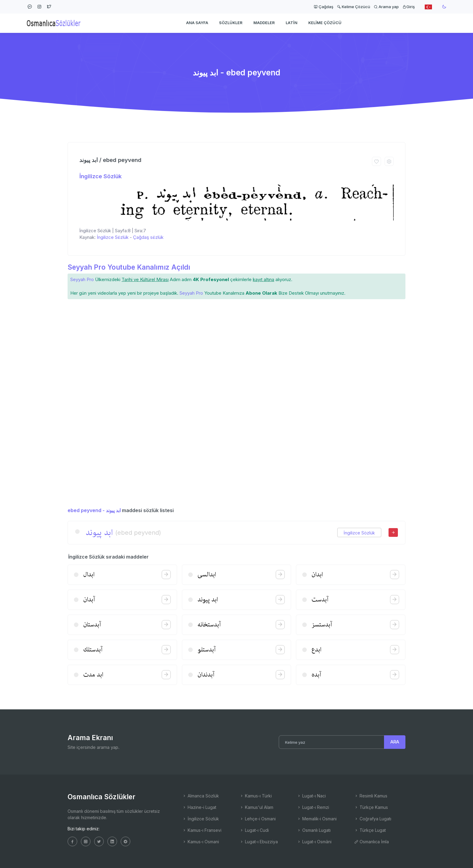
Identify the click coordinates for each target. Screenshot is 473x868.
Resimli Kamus (371, 796)
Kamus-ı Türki (256, 796)
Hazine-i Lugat (199, 807)
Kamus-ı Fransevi (202, 830)
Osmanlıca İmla (371, 842)
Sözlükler (231, 23)
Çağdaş (324, 7)
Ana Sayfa (197, 23)
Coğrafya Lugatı (373, 819)
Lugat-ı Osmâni (314, 842)
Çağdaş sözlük (148, 237)
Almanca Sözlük (201, 796)
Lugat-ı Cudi (254, 830)
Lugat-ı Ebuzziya (259, 842)
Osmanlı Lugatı (314, 830)
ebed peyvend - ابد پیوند (94, 510)
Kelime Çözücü (354, 7)
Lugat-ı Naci (311, 796)
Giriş (409, 7)
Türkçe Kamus (371, 807)
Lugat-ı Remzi (313, 807)
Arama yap (386, 7)
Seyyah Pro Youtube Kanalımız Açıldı (129, 267)
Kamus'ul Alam (256, 807)
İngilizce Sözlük (100, 176)
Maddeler (264, 23)
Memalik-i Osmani (317, 819)
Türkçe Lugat (370, 830)
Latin (292, 23)
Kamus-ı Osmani (201, 842)
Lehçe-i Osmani (258, 819)
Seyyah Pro (82, 279)
